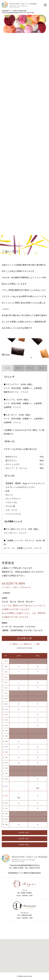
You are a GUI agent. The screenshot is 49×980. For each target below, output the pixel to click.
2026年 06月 (23, 845)
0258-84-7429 (26, 915)
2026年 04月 (23, 833)
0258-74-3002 (30, 13)
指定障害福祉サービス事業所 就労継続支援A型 (14, 11)
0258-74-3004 (26, 893)
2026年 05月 (23, 839)
